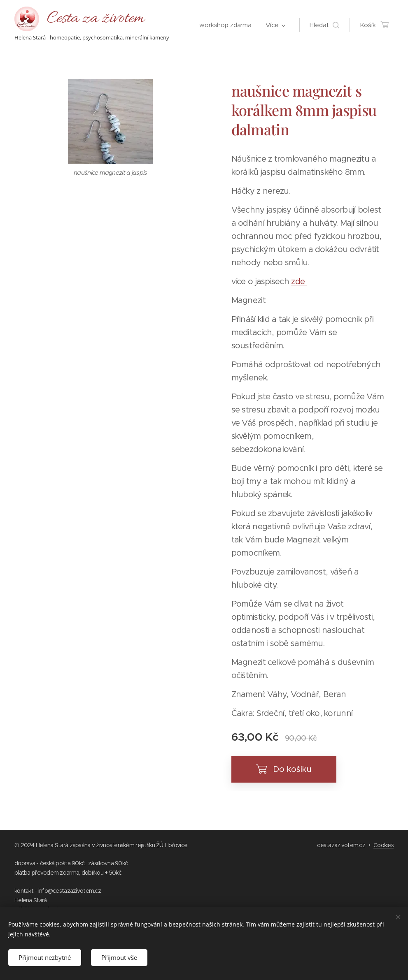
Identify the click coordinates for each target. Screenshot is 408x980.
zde (299, 281)
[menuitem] (225, 25)
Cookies (384, 845)
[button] (324, 25)
